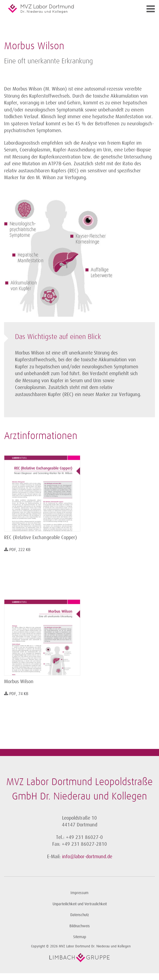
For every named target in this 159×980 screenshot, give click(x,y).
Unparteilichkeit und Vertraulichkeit (80, 904)
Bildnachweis (80, 926)
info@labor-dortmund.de (87, 857)
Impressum (79, 893)
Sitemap (80, 937)
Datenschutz (80, 915)
